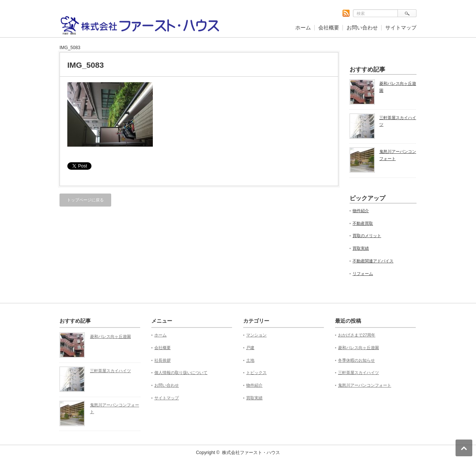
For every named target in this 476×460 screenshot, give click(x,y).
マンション (256, 335)
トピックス (256, 373)
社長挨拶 (163, 360)
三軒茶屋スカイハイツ (398, 121)
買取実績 (361, 248)
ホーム (303, 28)
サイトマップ (401, 28)
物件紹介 (361, 211)
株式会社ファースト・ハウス (251, 453)
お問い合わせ (362, 28)
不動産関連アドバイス (373, 261)
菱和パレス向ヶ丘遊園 (398, 87)
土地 (250, 360)
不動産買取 (363, 223)
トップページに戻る (85, 200)
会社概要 (329, 28)
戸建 (250, 348)
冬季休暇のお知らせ (356, 360)
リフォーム (363, 274)
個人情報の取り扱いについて (181, 373)
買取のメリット (367, 236)
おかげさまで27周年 (357, 335)
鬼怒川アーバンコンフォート (398, 155)
